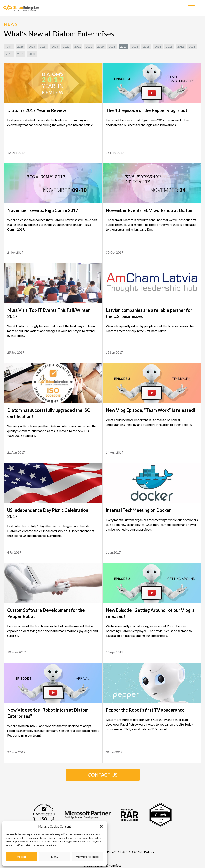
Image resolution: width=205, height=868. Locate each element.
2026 (20, 46)
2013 (169, 46)
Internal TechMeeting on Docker (138, 510)
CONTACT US (103, 775)
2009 (20, 54)
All (9, 46)
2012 (181, 46)
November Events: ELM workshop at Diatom (150, 210)
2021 (78, 46)
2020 (89, 46)
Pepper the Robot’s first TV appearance (145, 710)
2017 (123, 46)
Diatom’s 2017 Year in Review (37, 110)
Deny (55, 857)
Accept (22, 857)
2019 (100, 46)
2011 (192, 46)
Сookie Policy (143, 852)
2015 (146, 46)
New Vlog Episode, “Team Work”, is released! (150, 410)
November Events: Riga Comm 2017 (43, 210)
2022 (66, 46)
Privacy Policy (119, 852)
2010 (9, 54)
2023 (55, 46)
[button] (101, 826)
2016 (135, 46)
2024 (43, 46)
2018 (112, 46)
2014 (158, 46)
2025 (32, 46)
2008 (32, 54)
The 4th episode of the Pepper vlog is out (146, 110)
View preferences (88, 857)
